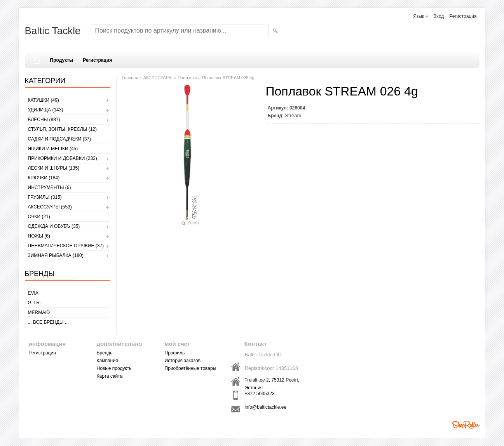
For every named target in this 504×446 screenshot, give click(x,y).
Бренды (105, 353)
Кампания (107, 361)
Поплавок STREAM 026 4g (228, 78)
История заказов (183, 361)
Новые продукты (115, 368)
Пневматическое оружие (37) (66, 246)
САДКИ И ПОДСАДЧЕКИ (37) (59, 139)
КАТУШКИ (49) (44, 100)
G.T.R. (35, 303)
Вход (439, 16)
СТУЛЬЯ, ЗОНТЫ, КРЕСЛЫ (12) (63, 129)
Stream (293, 115)
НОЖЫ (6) (39, 236)
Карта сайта (110, 376)
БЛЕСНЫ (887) (44, 120)
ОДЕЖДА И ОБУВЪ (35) (54, 226)
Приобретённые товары (191, 368)
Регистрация (463, 16)
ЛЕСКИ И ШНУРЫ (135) (54, 168)
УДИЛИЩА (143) (46, 110)
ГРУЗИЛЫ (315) (45, 197)
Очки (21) (39, 217)
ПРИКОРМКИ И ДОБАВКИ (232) (63, 158)
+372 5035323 (260, 394)
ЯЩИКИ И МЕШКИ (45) (53, 149)
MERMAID (39, 312)
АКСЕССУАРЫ (158, 78)
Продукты (62, 60)
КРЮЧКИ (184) (44, 178)
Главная (130, 78)
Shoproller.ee (466, 425)
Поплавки (187, 78)
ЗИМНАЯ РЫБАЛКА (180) (56, 255)
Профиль (175, 353)
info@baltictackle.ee (266, 407)
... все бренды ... (49, 322)
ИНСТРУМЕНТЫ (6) (50, 187)
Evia (33, 293)
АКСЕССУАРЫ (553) (50, 207)
